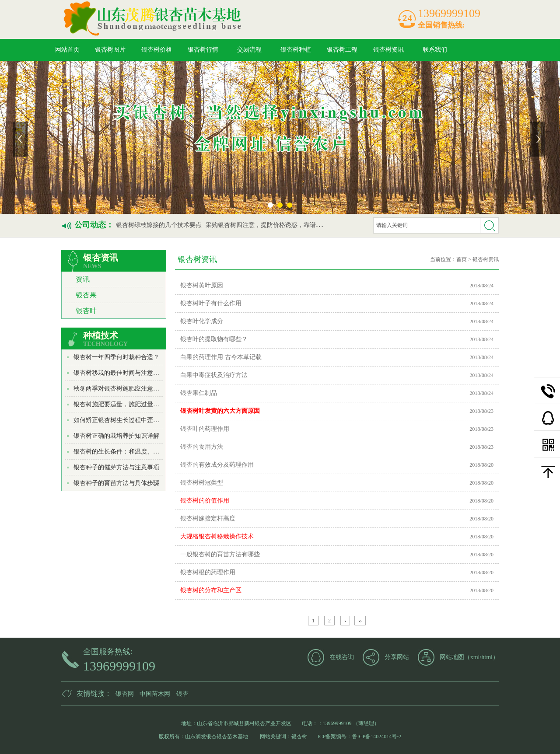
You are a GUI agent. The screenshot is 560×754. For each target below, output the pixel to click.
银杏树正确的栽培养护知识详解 (116, 436)
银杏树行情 (203, 50)
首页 (462, 259)
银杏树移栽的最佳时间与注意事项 (119, 373)
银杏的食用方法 (202, 447)
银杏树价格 (157, 50)
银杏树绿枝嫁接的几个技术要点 (159, 225)
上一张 (21, 139)
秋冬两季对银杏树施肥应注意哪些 (119, 389)
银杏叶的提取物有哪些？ (214, 339)
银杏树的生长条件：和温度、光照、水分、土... (137, 452)
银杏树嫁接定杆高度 (208, 518)
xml (475, 657)
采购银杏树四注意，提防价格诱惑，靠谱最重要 (270, 225)
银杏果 (86, 295)
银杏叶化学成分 (202, 321)
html (487, 657)
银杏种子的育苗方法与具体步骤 (116, 483)
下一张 (539, 139)
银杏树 (299, 737)
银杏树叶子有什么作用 (211, 303)
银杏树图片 (110, 50)
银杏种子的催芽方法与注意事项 (116, 467)
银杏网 (125, 694)
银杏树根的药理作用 (208, 572)
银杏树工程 (342, 50)
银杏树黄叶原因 (202, 285)
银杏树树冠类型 (202, 483)
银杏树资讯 (388, 50)
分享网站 (397, 657)
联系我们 (435, 50)
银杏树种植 (296, 50)
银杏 (182, 694)
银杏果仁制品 (199, 393)
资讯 (83, 279)
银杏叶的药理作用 (205, 429)
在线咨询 (342, 657)
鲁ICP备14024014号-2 (377, 737)
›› (360, 621)
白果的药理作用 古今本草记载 (221, 357)
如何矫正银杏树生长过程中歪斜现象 (122, 420)
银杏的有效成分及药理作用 (217, 465)
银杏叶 (86, 311)
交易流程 (249, 50)
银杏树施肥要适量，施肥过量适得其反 (126, 404)
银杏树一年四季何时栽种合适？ (116, 357)
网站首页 (67, 50)
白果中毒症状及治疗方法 (214, 375)
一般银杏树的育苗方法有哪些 (220, 554)
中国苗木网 (155, 694)
